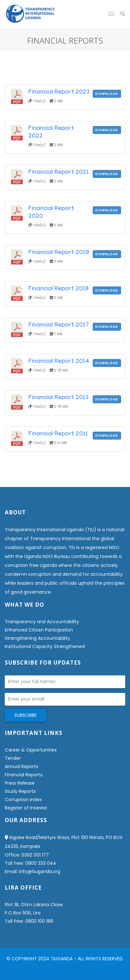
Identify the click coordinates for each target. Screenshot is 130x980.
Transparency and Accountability (42, 622)
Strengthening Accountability (37, 638)
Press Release (20, 783)
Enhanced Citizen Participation (39, 630)
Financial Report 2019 (59, 253)
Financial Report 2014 (59, 362)
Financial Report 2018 (58, 289)
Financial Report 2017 (59, 326)
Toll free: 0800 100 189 (29, 921)
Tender (13, 758)
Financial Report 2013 (58, 398)
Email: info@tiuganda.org (32, 871)
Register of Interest (26, 808)
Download (107, 94)
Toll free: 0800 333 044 (30, 863)
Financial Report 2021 (59, 173)
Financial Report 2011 (58, 434)
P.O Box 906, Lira (23, 913)
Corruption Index (23, 800)
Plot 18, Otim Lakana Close (34, 905)
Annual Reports (22, 766)
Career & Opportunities (31, 750)
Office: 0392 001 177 (27, 855)
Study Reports (20, 791)
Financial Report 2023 (59, 93)
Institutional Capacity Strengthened (45, 646)
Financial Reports (24, 775)
